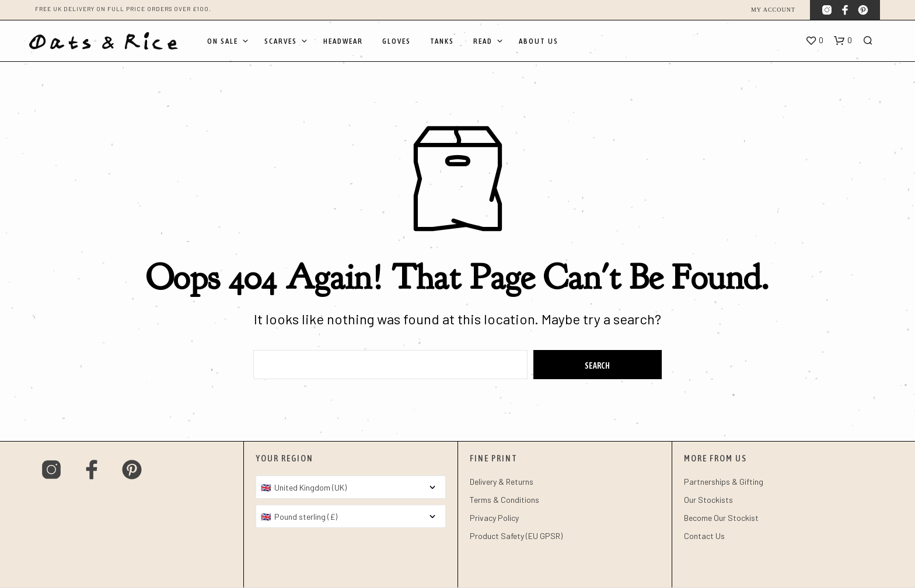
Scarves (281, 41)
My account (773, 10)
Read (483, 41)
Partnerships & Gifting (724, 482)
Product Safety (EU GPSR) (516, 536)
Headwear (343, 41)
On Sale (223, 41)
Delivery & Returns (502, 482)
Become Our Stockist (721, 518)
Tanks (442, 41)
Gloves (397, 41)
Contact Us (704, 536)
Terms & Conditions (504, 500)
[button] (814, 41)
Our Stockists (708, 500)
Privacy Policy (494, 518)
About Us (539, 41)
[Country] (351, 487)
